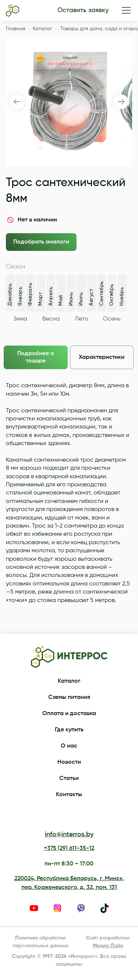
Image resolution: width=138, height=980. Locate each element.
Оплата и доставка (69, 714)
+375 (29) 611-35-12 (69, 848)
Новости (69, 762)
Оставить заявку (83, 10)
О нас (69, 746)
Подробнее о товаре (36, 357)
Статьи (69, 778)
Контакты (69, 795)
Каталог (69, 681)
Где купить (69, 730)
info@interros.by (69, 834)
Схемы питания (69, 697)
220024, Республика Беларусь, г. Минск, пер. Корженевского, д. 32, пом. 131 (69, 883)
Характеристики (102, 357)
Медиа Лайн (108, 946)
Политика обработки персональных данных (40, 942)
